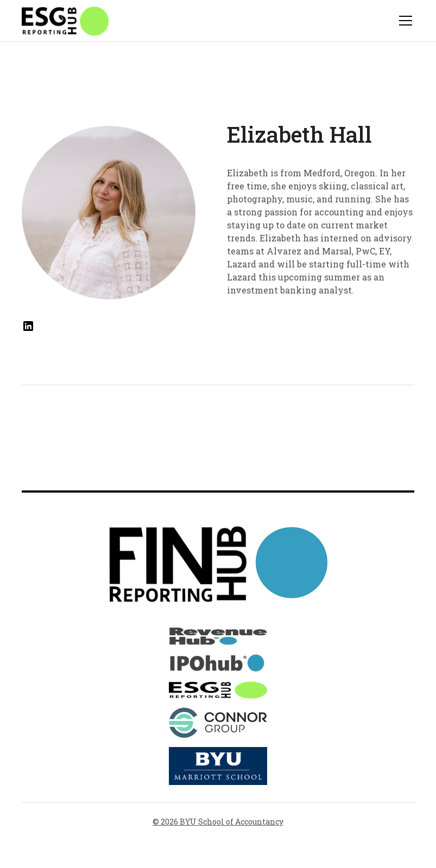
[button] (403, 21)
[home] (65, 21)
